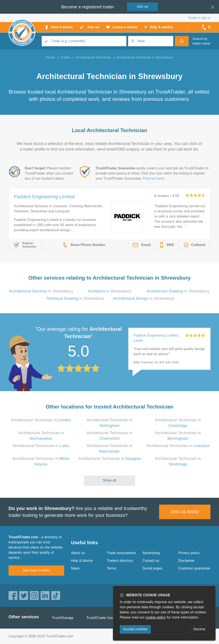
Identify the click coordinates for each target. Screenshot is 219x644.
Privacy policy (189, 553)
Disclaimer (186, 561)
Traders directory (120, 561)
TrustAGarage (63, 618)
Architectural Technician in (41, 420)
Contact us (151, 561)
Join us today (185, 512)
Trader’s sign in (199, 18)
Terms (112, 568)
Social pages (152, 568)
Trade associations (121, 553)
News (75, 568)
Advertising (151, 553)
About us (78, 553)
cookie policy (156, 617)
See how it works (36, 570)
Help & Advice (82, 561)
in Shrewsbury (41, 291)
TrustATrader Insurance (105, 618)
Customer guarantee (194, 568)
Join (142, 7)
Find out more (154, 178)
